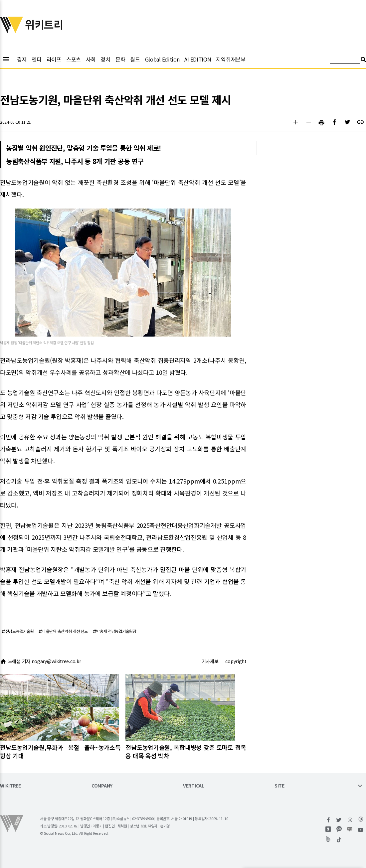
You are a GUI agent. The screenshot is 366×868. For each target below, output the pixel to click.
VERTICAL (194, 786)
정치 (105, 59)
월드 (135, 59)
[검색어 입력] (345, 60)
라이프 (54, 59)
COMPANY (102, 786)
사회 (91, 59)
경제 (22, 59)
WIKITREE (10, 786)
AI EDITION (198, 59)
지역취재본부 (231, 59)
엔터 (36, 59)
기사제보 (210, 661)
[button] (296, 123)
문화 (120, 59)
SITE (279, 786)
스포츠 (74, 59)
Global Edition (162, 59)
